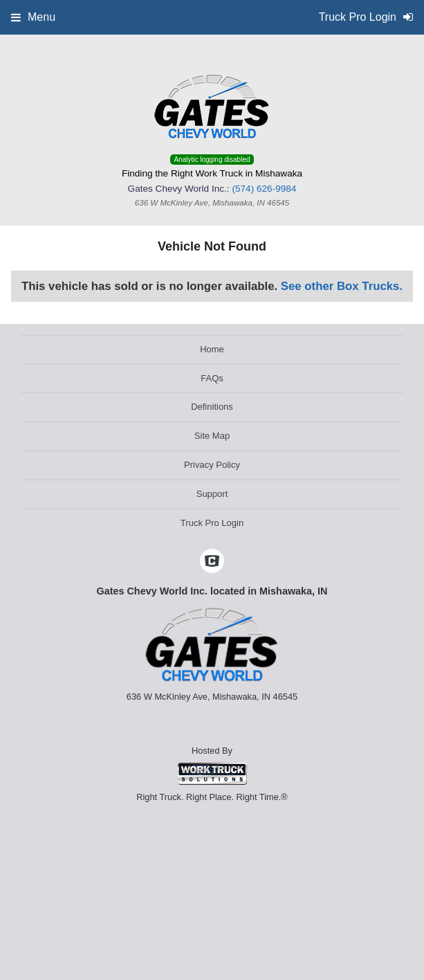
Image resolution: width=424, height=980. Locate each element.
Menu (33, 17)
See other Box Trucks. (342, 286)
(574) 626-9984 (264, 189)
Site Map (212, 436)
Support (212, 494)
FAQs (212, 378)
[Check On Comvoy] (212, 563)
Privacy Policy (212, 465)
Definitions (212, 407)
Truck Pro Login (212, 523)
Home (212, 349)
